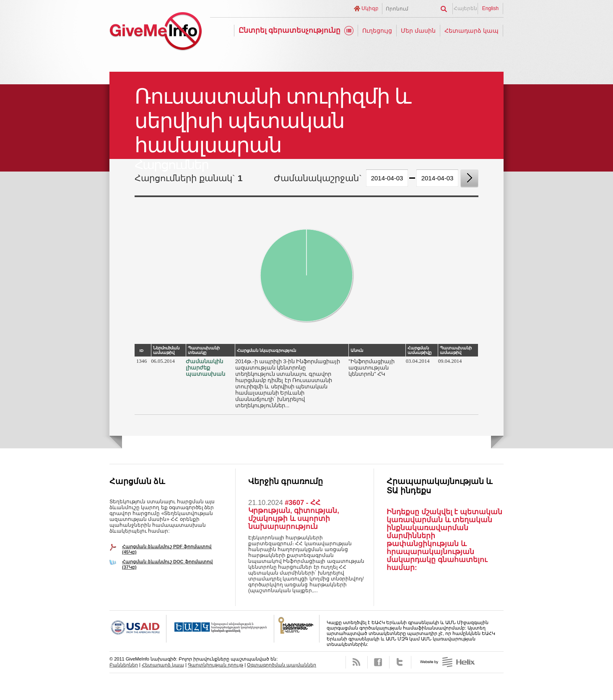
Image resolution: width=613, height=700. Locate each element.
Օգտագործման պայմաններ (282, 665)
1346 (142, 361)
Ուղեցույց (377, 31)
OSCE (220, 629)
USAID (138, 629)
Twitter (400, 662)
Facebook (378, 662)
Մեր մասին (418, 31)
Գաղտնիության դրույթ (216, 665)
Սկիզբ (370, 8)
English (490, 8)
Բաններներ (124, 665)
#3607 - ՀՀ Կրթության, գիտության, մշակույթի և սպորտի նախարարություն (294, 514)
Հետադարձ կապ (471, 31)
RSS (357, 662)
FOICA (297, 629)
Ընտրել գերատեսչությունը (290, 30)
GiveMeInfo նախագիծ (156, 33)
